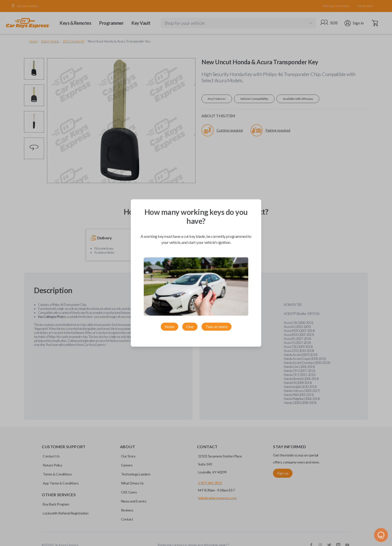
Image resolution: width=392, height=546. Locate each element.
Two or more (216, 327)
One (190, 327)
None (169, 327)
